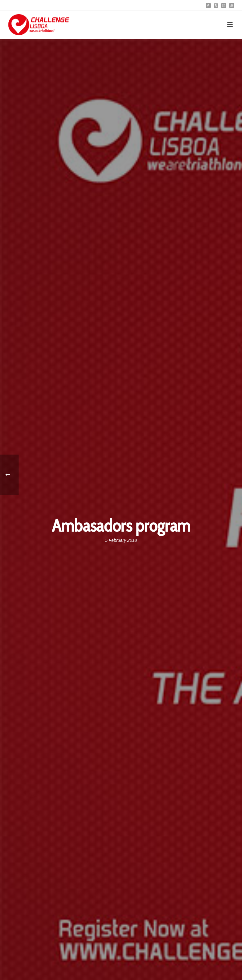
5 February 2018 (121, 540)
